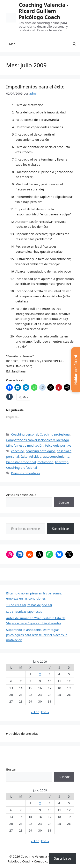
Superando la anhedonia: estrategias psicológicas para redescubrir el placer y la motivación (37, 635)
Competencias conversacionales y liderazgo (38, 440)
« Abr (35, 712)
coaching (18, 451)
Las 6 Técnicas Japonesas (24, 611)
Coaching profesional (55, 434)
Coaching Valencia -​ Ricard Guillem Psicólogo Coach (43, 11)
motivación (45, 462)
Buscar (64, 502)
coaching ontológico (40, 451)
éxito (24, 456)
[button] (74, 44)
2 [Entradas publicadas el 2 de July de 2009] (40, 674)
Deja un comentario (25, 473)
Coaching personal (25, 434)
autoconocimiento (56, 456)
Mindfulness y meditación (25, 445)
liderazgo (62, 462)
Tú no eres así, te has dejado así (29, 605)
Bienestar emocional (21, 462)
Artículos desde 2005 (21, 495)
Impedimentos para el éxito (35, 87)
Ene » (45, 712)
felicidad (35, 456)
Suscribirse (60, 529)
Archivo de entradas (24, 733)
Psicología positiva (58, 445)
